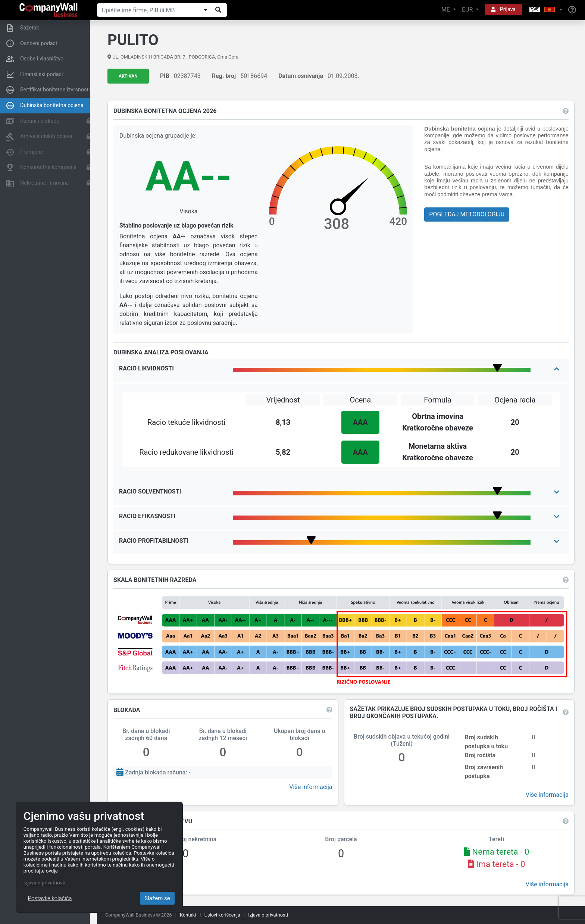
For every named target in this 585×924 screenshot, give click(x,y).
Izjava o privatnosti (268, 915)
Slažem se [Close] (157, 898)
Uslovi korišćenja (222, 915)
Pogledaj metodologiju (467, 214)
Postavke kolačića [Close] (50, 898)
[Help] (572, 10)
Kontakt (188, 915)
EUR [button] (468, 10)
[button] (545, 10)
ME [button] (446, 10)
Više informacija (311, 787)
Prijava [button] (503, 9)
